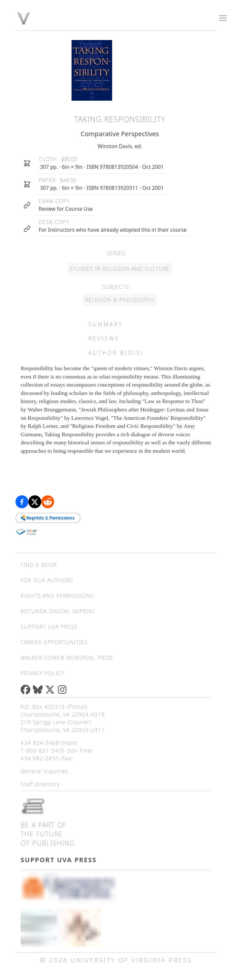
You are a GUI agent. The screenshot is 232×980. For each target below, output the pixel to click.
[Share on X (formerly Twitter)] (35, 502)
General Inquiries (44, 771)
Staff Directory (40, 784)
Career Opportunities (54, 642)
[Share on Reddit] (48, 502)
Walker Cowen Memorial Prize (67, 658)
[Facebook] (27, 690)
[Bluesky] (39, 690)
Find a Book (39, 565)
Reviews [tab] (104, 338)
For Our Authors (47, 580)
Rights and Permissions (57, 596)
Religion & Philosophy (120, 300)
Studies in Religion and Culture (120, 269)
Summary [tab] (106, 324)
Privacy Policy (43, 673)
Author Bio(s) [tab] (116, 353)
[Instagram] (63, 690)
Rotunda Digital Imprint (58, 611)
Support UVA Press (49, 627)
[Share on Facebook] (22, 502)
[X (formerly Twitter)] (51, 690)
